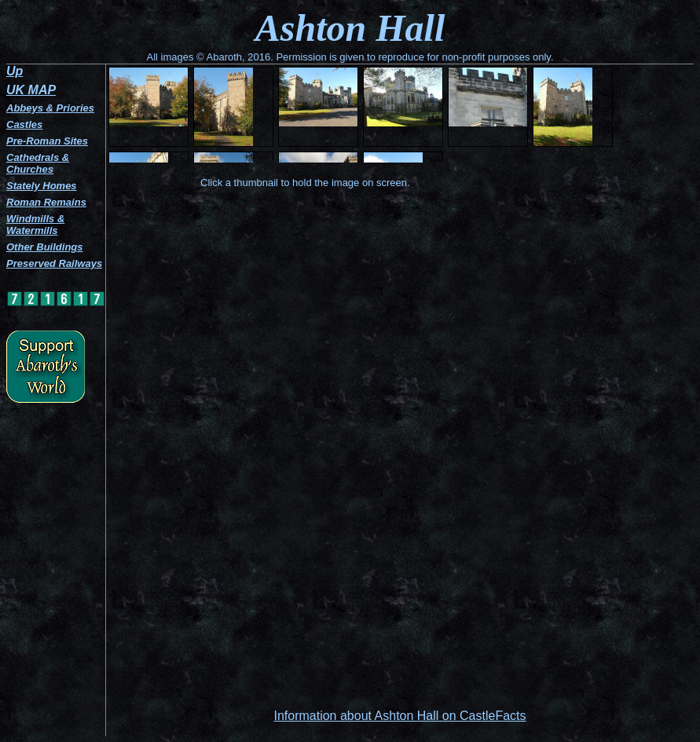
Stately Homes (42, 186)
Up (15, 71)
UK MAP (31, 90)
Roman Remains (46, 202)
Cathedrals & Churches (38, 163)
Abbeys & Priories (50, 108)
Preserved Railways (54, 263)
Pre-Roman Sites (47, 141)
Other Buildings (45, 247)
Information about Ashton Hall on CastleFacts (399, 716)
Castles (24, 124)
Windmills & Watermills (35, 225)
